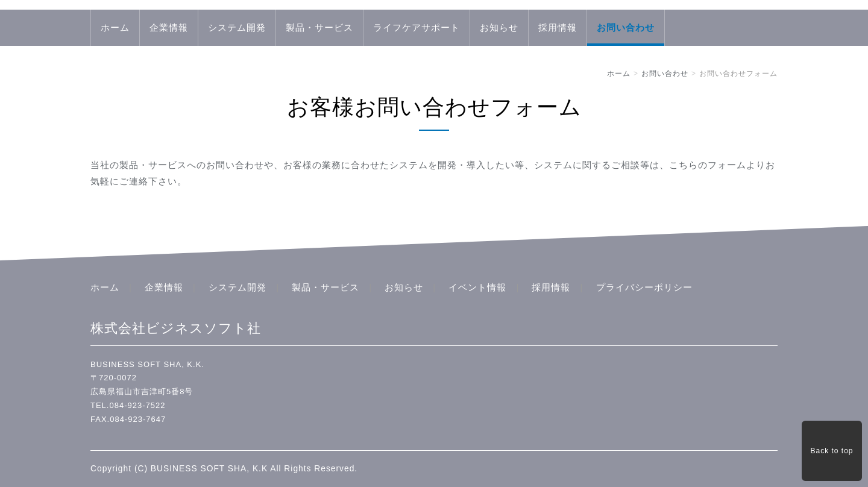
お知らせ (499, 27)
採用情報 (558, 27)
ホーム (115, 27)
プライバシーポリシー (644, 287)
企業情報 (169, 27)
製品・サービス (319, 27)
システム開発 (237, 27)
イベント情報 (477, 287)
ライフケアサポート (417, 27)
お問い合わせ (626, 27)
